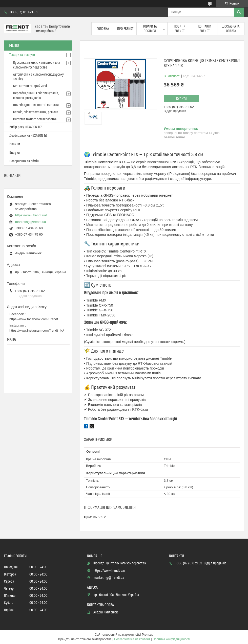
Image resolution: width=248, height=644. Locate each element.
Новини (15, 144)
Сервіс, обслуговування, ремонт (36, 112)
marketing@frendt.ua (31, 222)
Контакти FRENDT (205, 29)
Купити (181, 99)
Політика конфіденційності (171, 639)
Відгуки (15, 153)
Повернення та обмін (24, 161)
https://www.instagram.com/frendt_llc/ (37, 330)
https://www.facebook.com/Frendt (34, 319)
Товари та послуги (150, 29)
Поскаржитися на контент (132, 639)
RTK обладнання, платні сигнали (36, 105)
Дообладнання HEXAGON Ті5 (28, 136)
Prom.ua (148, 635)
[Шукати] (239, 12)
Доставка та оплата (231, 29)
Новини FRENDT (180, 29)
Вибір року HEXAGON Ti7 (26, 127)
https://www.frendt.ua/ (31, 215)
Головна (103, 29)
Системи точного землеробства (35, 119)
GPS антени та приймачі (30, 86)
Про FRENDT (125, 29)
